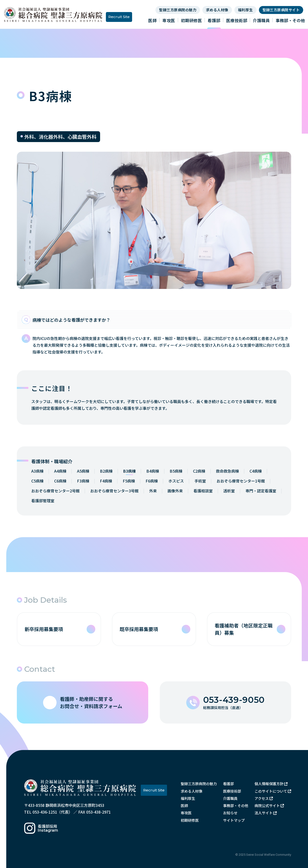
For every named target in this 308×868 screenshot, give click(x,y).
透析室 (229, 491)
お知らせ (230, 813)
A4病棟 (60, 471)
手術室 (200, 481)
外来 (153, 491)
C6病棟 (60, 481)
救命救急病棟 (227, 471)
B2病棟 (106, 471)
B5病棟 (176, 471)
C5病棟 (37, 481)
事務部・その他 (290, 20)
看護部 (214, 20)
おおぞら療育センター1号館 (241, 481)
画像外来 (175, 491)
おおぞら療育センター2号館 (55, 491)
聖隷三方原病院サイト (281, 10)
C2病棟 (199, 471)
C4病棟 (256, 471)
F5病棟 (129, 481)
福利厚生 (245, 10)
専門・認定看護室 (261, 491)
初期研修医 (192, 20)
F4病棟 (106, 481)
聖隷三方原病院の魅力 (178, 10)
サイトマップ (234, 820)
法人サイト (264, 813)
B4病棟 (153, 471)
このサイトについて (271, 791)
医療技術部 (237, 20)
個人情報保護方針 (269, 784)
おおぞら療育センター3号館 (114, 491)
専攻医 (169, 20)
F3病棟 (83, 481)
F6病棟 (152, 481)
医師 (152, 20)
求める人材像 (217, 10)
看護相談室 (203, 491)
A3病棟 (37, 471)
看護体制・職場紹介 (52, 461)
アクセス (262, 798)
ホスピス (176, 481)
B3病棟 (129, 471)
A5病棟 (83, 471)
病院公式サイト (267, 806)
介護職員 (261, 20)
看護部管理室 (43, 501)
